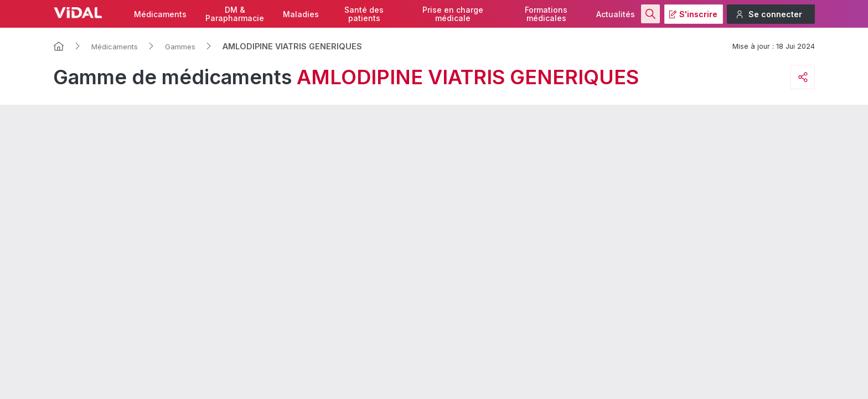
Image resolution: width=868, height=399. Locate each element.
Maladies (301, 14)
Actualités (616, 14)
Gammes (180, 47)
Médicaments (160, 14)
